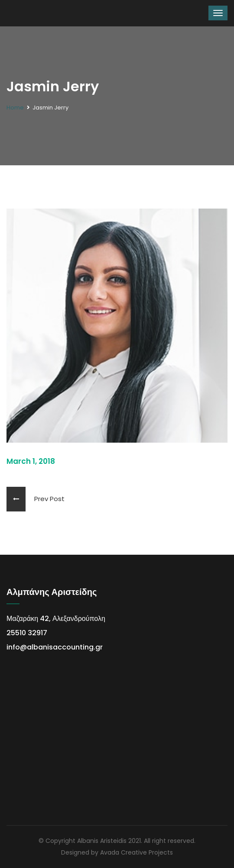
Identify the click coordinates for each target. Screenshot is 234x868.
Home (15, 108)
